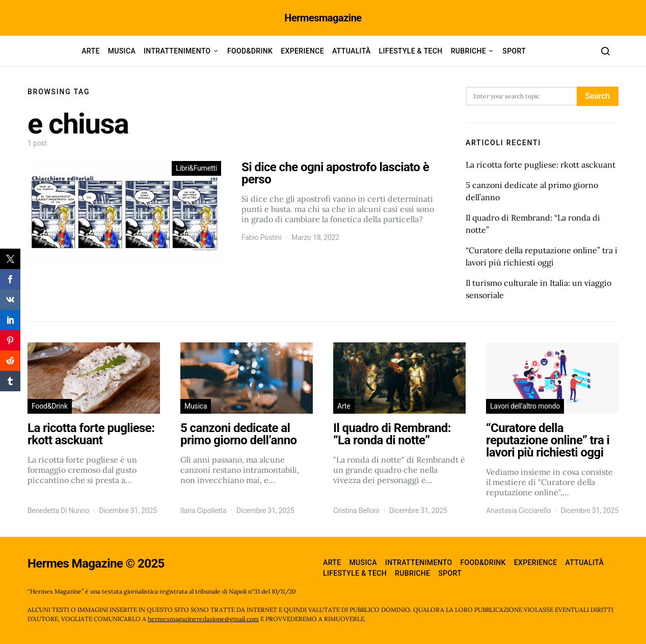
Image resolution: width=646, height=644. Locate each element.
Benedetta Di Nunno (58, 511)
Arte (90, 51)
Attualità (352, 51)
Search (598, 96)
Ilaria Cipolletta (203, 511)
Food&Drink (250, 51)
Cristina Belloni (356, 511)
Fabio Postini (262, 237)
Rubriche (468, 51)
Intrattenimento (177, 51)
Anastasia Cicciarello (518, 511)
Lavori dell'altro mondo (525, 406)
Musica (122, 51)
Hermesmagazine (323, 18)
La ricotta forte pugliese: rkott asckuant (541, 165)
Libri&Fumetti (196, 168)
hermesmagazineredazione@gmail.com (203, 619)
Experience (302, 51)
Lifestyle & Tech (411, 51)
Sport (514, 51)
